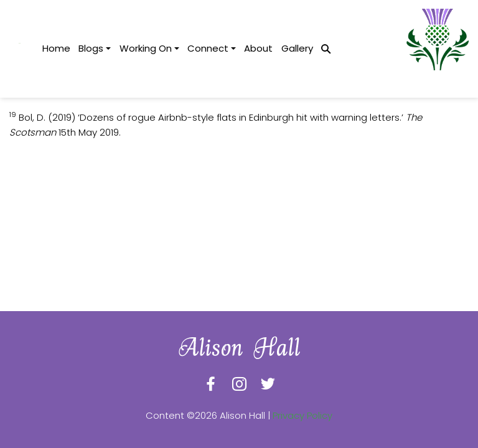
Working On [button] (146, 48)
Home (56, 48)
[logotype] (20, 49)
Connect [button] (208, 48)
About (258, 48)
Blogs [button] (91, 48)
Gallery (297, 48)
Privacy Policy (302, 415)
